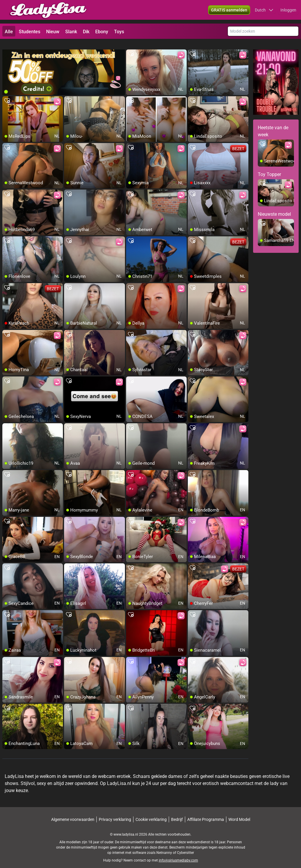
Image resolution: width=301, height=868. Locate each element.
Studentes (30, 32)
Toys (119, 32)
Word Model (239, 813)
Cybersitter (185, 846)
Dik (86, 32)
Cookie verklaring (151, 813)
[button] (264, 12)
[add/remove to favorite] (131, 47)
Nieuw (53, 32)
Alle (9, 32)
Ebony (102, 32)
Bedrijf (177, 813)
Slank (71, 32)
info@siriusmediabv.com (178, 854)
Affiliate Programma (206, 813)
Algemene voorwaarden (73, 813)
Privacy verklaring (115, 813)
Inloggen (288, 12)
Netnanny (165, 846)
